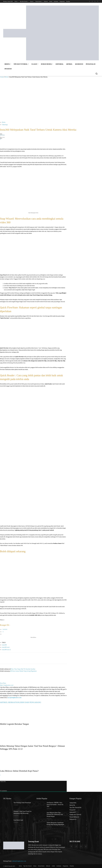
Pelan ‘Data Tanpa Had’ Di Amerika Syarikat (23, 669)
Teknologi (5, 125)
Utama (2, 77)
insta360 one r (6, 647)
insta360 (4, 645)
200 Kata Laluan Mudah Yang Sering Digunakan (23, 671)
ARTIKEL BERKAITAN (9, 702)
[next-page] (0, 775)
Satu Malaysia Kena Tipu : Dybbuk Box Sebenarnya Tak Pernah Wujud (55, 815)
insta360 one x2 (6, 650)
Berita (6, 77)
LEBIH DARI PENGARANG (30, 702)
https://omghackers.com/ (7, 685)
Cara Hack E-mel (18, 820)
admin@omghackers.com (19, 861)
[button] (96, 74)
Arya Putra (2, 135)
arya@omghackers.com (14, 698)
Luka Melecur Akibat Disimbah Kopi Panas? (19, 771)
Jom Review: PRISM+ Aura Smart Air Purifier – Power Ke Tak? (55, 805)
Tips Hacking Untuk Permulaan (22, 803)
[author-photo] (5, 681)
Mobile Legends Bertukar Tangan (14, 724)
